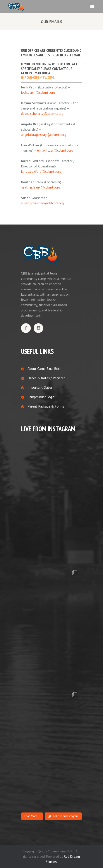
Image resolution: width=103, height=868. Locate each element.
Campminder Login (41, 397)
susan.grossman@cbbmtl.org (42, 203)
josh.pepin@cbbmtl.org (38, 92)
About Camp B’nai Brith (44, 368)
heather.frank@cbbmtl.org (40, 187)
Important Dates (40, 387)
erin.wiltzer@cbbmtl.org (55, 150)
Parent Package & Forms (46, 406)
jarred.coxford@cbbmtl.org (41, 171)
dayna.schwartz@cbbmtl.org (42, 113)
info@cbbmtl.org (38, 77)
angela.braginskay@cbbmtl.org (44, 135)
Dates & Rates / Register (46, 378)
